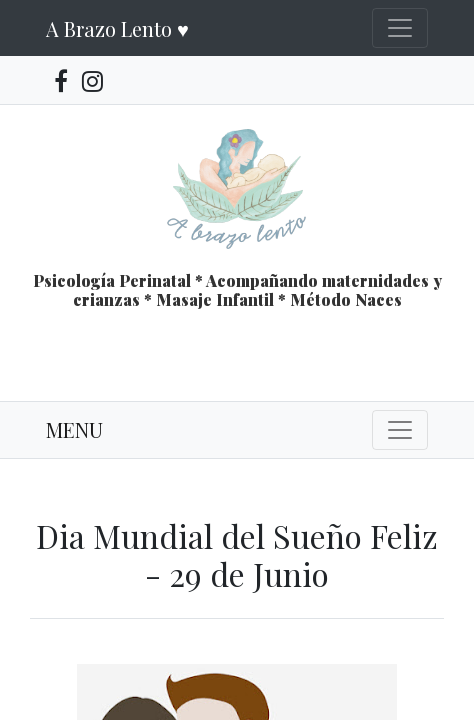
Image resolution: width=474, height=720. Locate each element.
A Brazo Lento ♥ (117, 28)
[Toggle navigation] (400, 28)
